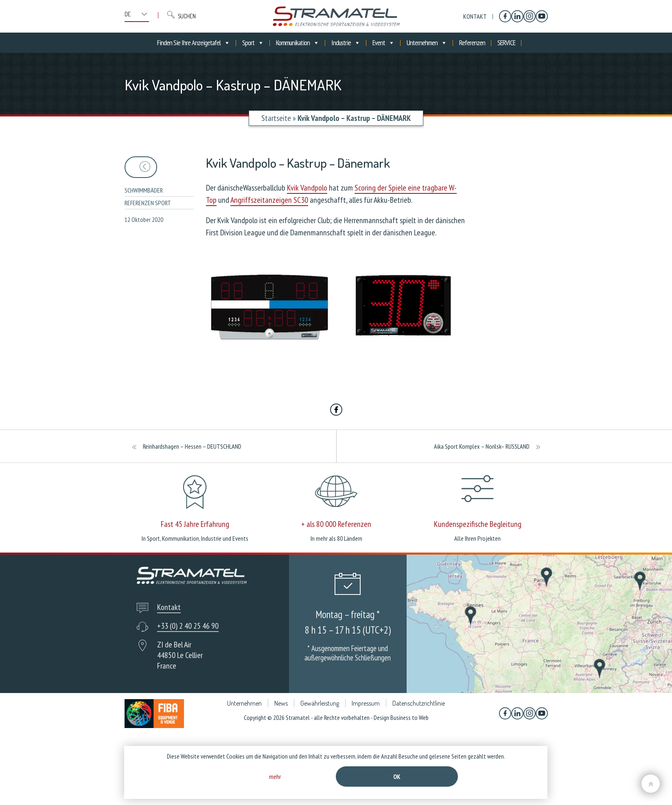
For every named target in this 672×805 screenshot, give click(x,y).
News (281, 703)
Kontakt (475, 16)
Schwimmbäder (144, 190)
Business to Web (409, 717)
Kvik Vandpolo (307, 188)
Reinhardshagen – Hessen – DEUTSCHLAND (192, 446)
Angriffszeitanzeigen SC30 (269, 200)
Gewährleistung (320, 703)
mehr (275, 776)
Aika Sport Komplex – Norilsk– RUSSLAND (482, 446)
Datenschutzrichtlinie (419, 703)
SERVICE (506, 43)
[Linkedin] (517, 16)
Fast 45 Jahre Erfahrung (195, 524)
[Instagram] (530, 16)
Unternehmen (427, 43)
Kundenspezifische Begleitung (478, 524)
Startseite (276, 118)
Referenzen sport (148, 203)
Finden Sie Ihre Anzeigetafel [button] (194, 43)
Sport (253, 43)
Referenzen (472, 43)
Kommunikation (298, 43)
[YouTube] (542, 16)
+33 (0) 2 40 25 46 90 (188, 626)
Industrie (346, 43)
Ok (397, 776)
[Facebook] (505, 16)
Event (383, 43)
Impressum (366, 703)
